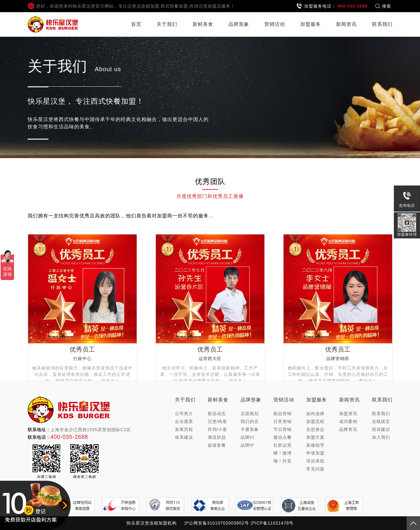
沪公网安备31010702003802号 (217, 523)
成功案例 (348, 421)
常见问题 (315, 469)
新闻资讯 (346, 24)
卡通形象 (250, 429)
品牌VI (247, 437)
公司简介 (184, 414)
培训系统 (315, 461)
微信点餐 (283, 437)
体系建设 (184, 437)
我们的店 (250, 421)
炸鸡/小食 (218, 429)
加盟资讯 (348, 414)
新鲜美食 (203, 24)
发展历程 (184, 429)
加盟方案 (315, 437)
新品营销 (283, 414)
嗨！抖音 (283, 461)
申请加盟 (315, 453)
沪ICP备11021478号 (272, 523)
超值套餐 (217, 445)
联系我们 (382, 24)
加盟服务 (311, 24)
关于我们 (167, 24)
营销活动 (275, 24)
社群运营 (283, 445)
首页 (136, 24)
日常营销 (283, 421)
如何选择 (315, 414)
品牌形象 (239, 24)
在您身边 (315, 429)
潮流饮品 (217, 437)
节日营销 (283, 429)
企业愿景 (184, 421)
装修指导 (315, 445)
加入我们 (381, 437)
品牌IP (247, 445)
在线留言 (381, 421)
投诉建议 (381, 429)
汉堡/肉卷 (218, 421)
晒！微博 (283, 453)
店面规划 (250, 414)
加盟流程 (315, 421)
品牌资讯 (348, 429)
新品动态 (217, 414)
